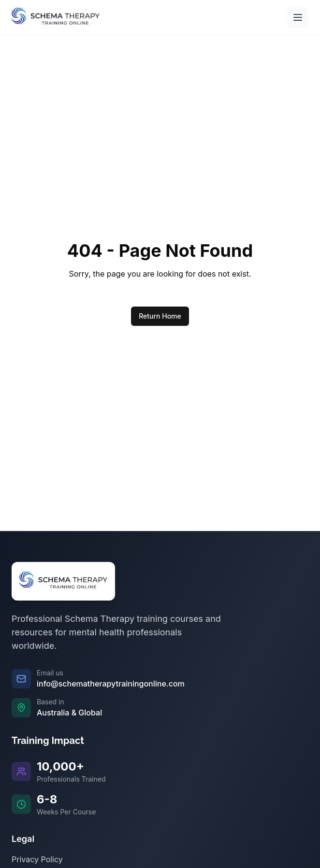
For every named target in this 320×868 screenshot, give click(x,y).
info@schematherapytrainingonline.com (111, 684)
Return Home (160, 316)
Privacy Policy (37, 859)
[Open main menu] (298, 17)
